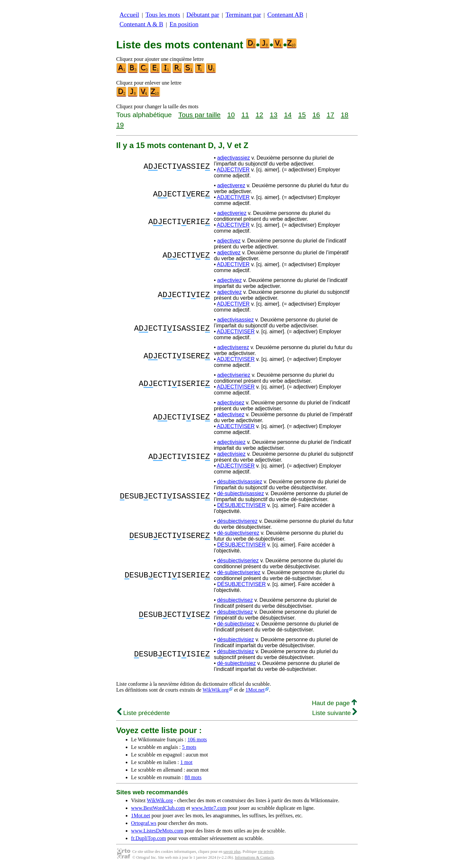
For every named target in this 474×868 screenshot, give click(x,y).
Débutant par (203, 15)
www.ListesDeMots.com (157, 831)
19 (120, 125)
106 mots (197, 740)
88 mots (193, 777)
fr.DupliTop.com (148, 838)
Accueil (129, 15)
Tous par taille (199, 115)
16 (316, 115)
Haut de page (334, 703)
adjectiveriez (232, 213)
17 (330, 115)
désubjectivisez (235, 600)
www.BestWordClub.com (158, 808)
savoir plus (232, 852)
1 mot (186, 762)
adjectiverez (231, 185)
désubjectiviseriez (238, 561)
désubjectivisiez (236, 639)
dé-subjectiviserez (238, 533)
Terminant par (243, 15)
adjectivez (229, 241)
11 (245, 115)
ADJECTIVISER (236, 332)
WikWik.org (215, 690)
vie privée (266, 852)
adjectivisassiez (236, 320)
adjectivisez (231, 403)
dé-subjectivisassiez (241, 493)
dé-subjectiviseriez (239, 572)
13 (274, 115)
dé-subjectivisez (236, 624)
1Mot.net (255, 690)
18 (344, 115)
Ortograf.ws (144, 823)
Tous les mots (163, 15)
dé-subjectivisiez (237, 663)
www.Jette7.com (209, 808)
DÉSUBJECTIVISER (242, 505)
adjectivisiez (231, 442)
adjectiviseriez (234, 375)
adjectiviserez (233, 347)
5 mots (189, 747)
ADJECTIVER (233, 170)
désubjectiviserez (237, 521)
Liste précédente (144, 713)
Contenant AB (285, 15)
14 (288, 115)
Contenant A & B (141, 24)
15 (302, 115)
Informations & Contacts (254, 857)
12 (259, 115)
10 (231, 115)
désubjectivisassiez (240, 482)
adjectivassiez (234, 158)
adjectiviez (230, 280)
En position (184, 24)
